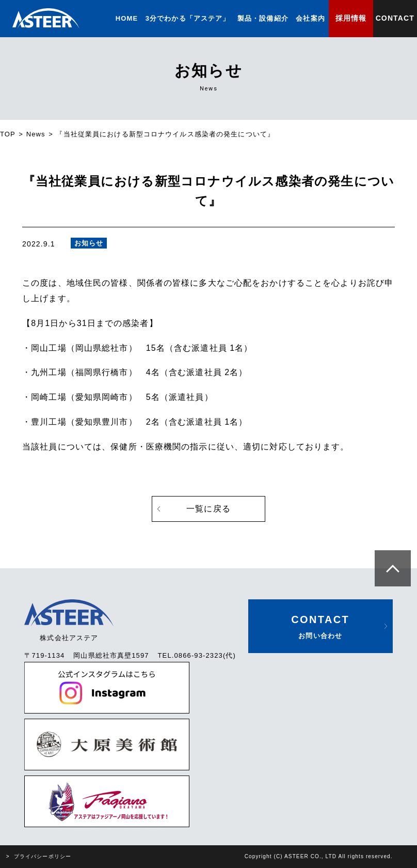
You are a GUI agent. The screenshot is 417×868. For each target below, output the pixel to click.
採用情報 (351, 18)
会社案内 (310, 18)
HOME (127, 18)
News (36, 134)
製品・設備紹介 (263, 18)
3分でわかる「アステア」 (188, 18)
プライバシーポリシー (43, 856)
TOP (8, 134)
